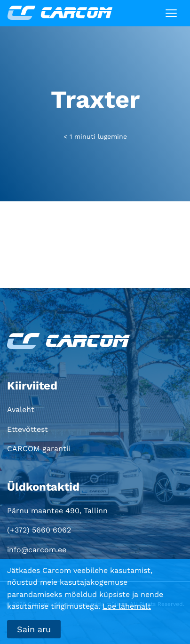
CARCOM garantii (39, 449)
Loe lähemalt (127, 606)
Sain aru (34, 629)
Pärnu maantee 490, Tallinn (57, 511)
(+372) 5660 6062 (39, 530)
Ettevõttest (28, 429)
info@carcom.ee (37, 550)
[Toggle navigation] (171, 13)
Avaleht (21, 409)
